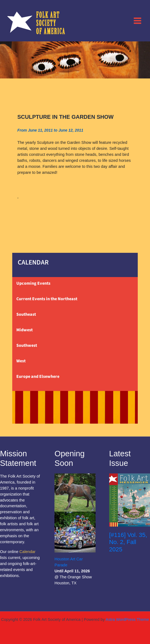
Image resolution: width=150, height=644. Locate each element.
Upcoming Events (33, 283)
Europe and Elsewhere (38, 376)
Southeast (26, 314)
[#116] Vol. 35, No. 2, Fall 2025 (128, 542)
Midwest (25, 330)
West (21, 361)
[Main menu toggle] (137, 20)
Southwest (27, 345)
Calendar (27, 552)
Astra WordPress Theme (127, 619)
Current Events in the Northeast (47, 299)
